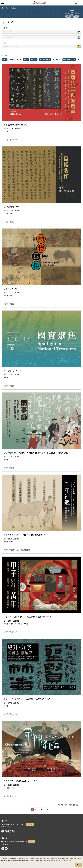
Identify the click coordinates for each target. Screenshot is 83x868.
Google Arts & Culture (13, 831)
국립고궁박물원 (39, 3)
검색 (79, 47)
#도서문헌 (57, 60)
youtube (10, 831)
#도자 (19, 60)
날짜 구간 (5, 28)
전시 (7, 8)
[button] (76, 3)
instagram (6, 831)
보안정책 (69, 860)
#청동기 (34, 60)
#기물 (80, 60)
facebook (3, 831)
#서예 (5, 60)
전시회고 (13, 8)
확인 (79, 865)
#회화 (12, 60)
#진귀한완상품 (45, 60)
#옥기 (26, 60)
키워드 (4, 43)
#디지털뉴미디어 (69, 60)
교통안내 (29, 824)
